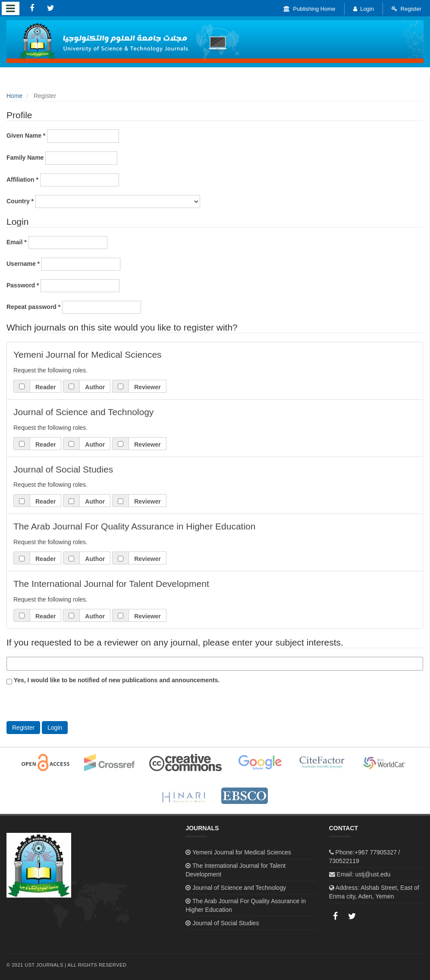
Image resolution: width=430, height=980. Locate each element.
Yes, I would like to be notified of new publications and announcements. (113, 681)
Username (63, 264)
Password (63, 286)
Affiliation (63, 180)
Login (364, 9)
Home (14, 96)
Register (406, 9)
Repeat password (74, 307)
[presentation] (72, 704)
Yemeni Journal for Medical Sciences (242, 852)
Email (57, 243)
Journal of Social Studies (226, 923)
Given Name (63, 136)
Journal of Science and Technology (239, 888)
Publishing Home (309, 9)
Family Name (62, 158)
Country (103, 202)
